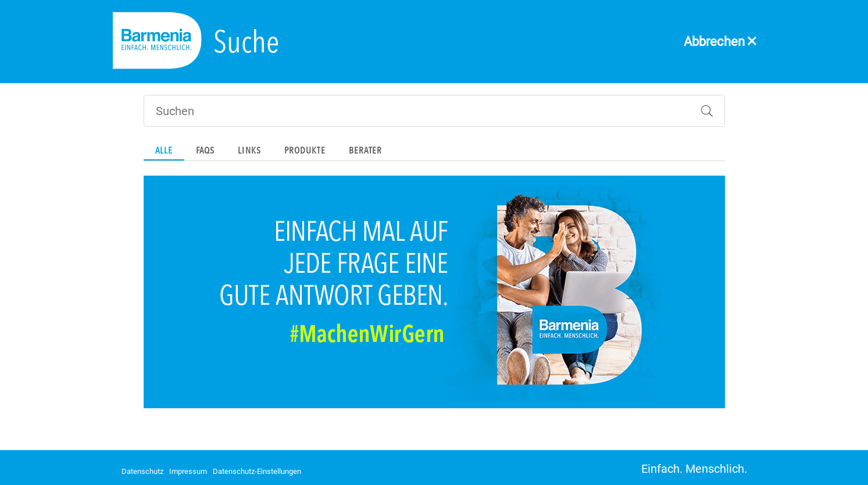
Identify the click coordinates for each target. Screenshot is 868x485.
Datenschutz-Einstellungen (257, 471)
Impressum (188, 471)
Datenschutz (142, 471)
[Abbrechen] (721, 31)
